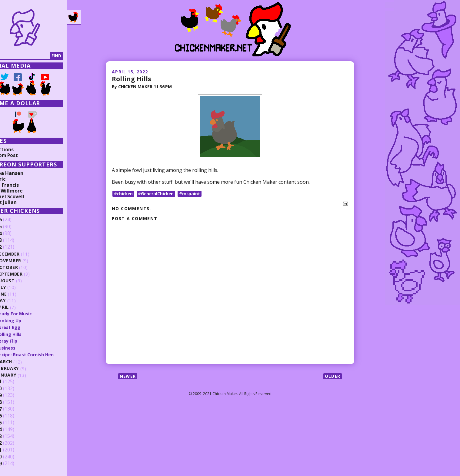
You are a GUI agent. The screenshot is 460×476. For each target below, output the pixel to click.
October (25, 267)
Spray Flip (25, 340)
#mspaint (193, 194)
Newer (128, 376)
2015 (14, 422)
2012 (14, 443)
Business (23, 347)
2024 (14, 233)
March (22, 361)
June (19, 294)
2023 (14, 240)
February (26, 368)
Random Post (21, 155)
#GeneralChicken (158, 194)
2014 (14, 429)
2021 (14, 381)
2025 (14, 227)
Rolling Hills (132, 79)
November (27, 261)
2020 (14, 388)
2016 (14, 415)
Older (332, 376)
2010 (14, 456)
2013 (14, 436)
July (19, 287)
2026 (14, 220)
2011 (14, 449)
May (19, 301)
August (23, 281)
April (20, 307)
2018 (14, 402)
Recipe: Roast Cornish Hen (43, 354)
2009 (14, 463)
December (26, 254)
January (24, 375)
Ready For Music (32, 313)
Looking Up (27, 320)
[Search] (36, 56)
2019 (14, 395)
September (27, 274)
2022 (14, 247)
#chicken (124, 194)
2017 (14, 408)
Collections (18, 149)
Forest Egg (26, 327)
